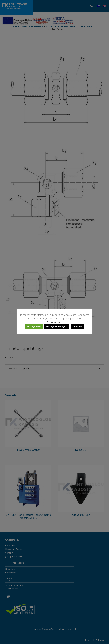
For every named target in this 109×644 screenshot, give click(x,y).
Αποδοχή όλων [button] (34, 327)
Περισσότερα (55, 322)
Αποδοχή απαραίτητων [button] (57, 327)
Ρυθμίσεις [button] (78, 327)
